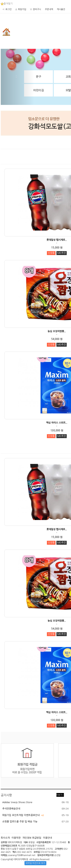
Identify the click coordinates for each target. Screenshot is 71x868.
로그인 (9, 9)
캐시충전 (61, 9)
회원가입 (22, 9)
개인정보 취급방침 (32, 838)
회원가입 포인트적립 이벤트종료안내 (21, 815)
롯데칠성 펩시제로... (57, 240)
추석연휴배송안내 (11, 809)
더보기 (60, 795)
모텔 (68, 90)
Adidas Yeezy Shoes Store (17, 802)
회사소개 (5, 838)
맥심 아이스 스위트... (57, 423)
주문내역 (49, 9)
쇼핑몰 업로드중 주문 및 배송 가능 (20, 822)
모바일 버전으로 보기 (35, 863)
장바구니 (37, 9)
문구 (38, 77)
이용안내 (47, 838)
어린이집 (38, 90)
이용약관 (16, 838)
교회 (68, 77)
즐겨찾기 (7, 4)
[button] (18, 77)
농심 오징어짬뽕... (57, 331)
